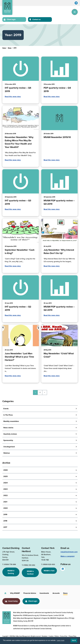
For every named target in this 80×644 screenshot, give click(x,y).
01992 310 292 (28, 565)
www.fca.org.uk (33, 616)
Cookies (51, 636)
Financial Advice (30, 593)
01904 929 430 (48, 564)
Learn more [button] (60, 640)
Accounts (56, 593)
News (10, 48)
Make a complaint (67, 556)
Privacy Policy (73, 636)
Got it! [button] (74, 640)
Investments (44, 593)
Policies (57, 636)
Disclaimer (45, 636)
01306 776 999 (9, 564)
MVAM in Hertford (30, 573)
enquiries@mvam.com (69, 552)
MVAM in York (49, 571)
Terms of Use (64, 636)
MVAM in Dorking (11, 572)
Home (4, 48)
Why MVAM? (15, 593)
